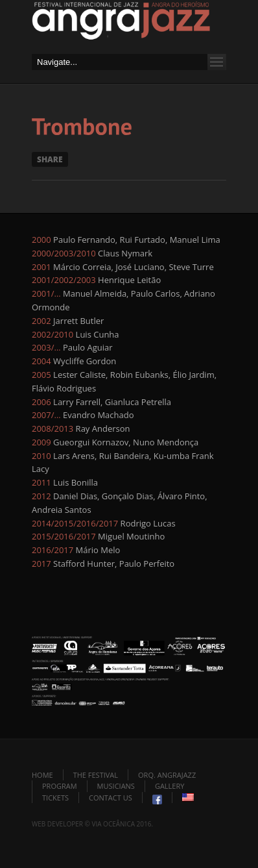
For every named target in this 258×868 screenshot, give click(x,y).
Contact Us (111, 798)
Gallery (170, 786)
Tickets (55, 798)
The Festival (96, 775)
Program (60, 786)
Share (50, 159)
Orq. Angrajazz (167, 775)
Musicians (116, 786)
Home (42, 775)
